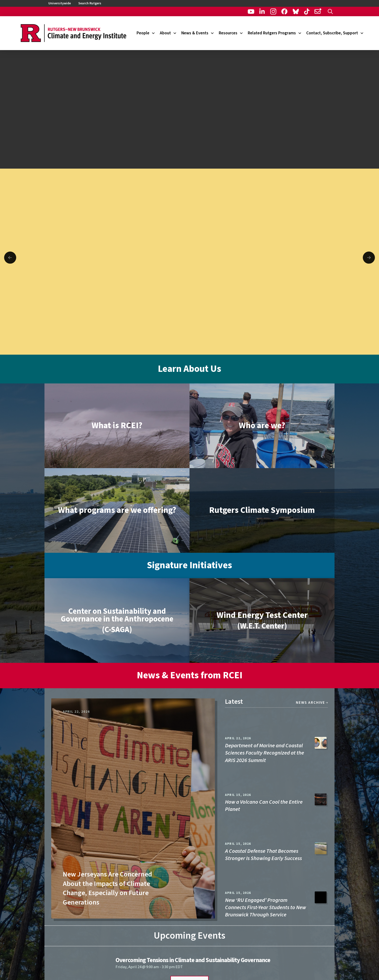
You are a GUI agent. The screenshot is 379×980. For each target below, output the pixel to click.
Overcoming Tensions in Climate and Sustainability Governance (193, 960)
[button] (330, 11)
